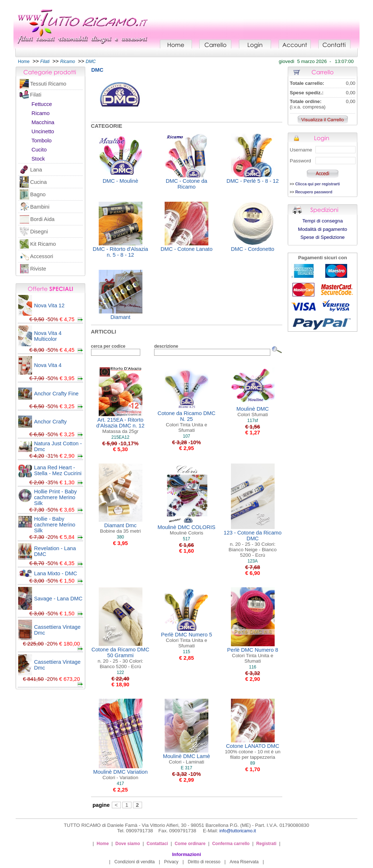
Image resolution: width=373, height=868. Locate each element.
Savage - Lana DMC (58, 599)
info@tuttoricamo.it (237, 831)
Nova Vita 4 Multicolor (48, 336)
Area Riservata (244, 862)
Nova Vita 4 (48, 365)
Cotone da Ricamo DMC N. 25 (187, 422)
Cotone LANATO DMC (253, 751)
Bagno (38, 194)
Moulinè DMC (253, 412)
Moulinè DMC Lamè (186, 759)
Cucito (39, 150)
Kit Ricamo (43, 244)
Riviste (38, 269)
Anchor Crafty (51, 422)
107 (186, 436)
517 (186, 539)
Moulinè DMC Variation (121, 775)
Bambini (40, 207)
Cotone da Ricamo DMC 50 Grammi (120, 658)
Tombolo (41, 141)
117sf (253, 421)
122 (120, 672)
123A (252, 561)
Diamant (120, 317)
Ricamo (41, 113)
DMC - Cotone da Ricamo (186, 184)
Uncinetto (43, 131)
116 (252, 667)
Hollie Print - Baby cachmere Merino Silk (56, 497)
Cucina (39, 182)
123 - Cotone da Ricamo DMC (253, 544)
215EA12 (120, 437)
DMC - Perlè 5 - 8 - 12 (253, 181)
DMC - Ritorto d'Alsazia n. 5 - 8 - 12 (121, 252)
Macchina (43, 122)
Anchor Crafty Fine (56, 394)
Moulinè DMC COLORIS (187, 530)
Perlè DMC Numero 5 (186, 640)
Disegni (39, 232)
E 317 (186, 768)
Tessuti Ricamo (48, 84)
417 (120, 784)
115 (186, 652)
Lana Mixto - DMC (56, 573)
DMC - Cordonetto (253, 249)
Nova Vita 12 (50, 305)
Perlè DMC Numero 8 (252, 655)
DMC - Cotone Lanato (187, 249)
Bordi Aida (42, 219)
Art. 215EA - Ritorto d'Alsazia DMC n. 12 (120, 425)
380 (120, 537)
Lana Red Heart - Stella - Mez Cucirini (58, 470)
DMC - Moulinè (121, 181)
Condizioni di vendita (135, 862)
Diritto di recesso (204, 862)
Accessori (42, 256)
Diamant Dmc (121, 528)
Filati (36, 95)
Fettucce (42, 104)
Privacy (171, 862)
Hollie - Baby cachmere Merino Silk (55, 525)
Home (24, 62)
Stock (38, 159)
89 (253, 763)
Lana (36, 170)
